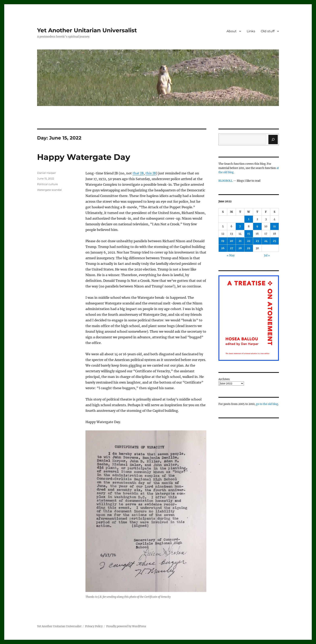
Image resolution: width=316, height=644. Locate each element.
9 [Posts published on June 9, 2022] (257, 226)
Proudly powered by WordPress (126, 626)
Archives (224, 379)
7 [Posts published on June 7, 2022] (240, 226)
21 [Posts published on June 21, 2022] (240, 241)
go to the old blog (267, 404)
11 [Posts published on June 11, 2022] (274, 226)
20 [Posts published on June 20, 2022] (231, 241)
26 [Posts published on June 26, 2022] (223, 248)
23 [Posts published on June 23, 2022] (257, 241)
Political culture (47, 184)
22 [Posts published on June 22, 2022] (249, 241)
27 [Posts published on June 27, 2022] (232, 248)
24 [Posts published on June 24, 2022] (266, 241)
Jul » (267, 255)
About (232, 31)
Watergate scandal (49, 190)
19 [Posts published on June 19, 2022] (223, 241)
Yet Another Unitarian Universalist (87, 30)
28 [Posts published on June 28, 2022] (240, 248)
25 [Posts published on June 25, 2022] (274, 241)
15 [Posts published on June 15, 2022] (249, 234)
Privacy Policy (94, 626)
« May (231, 255)
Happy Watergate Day (84, 157)
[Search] (273, 139)
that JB (138, 173)
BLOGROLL (226, 181)
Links (251, 31)
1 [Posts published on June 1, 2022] (249, 219)
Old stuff (268, 31)
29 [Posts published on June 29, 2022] (249, 248)
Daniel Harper (46, 173)
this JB (151, 173)
